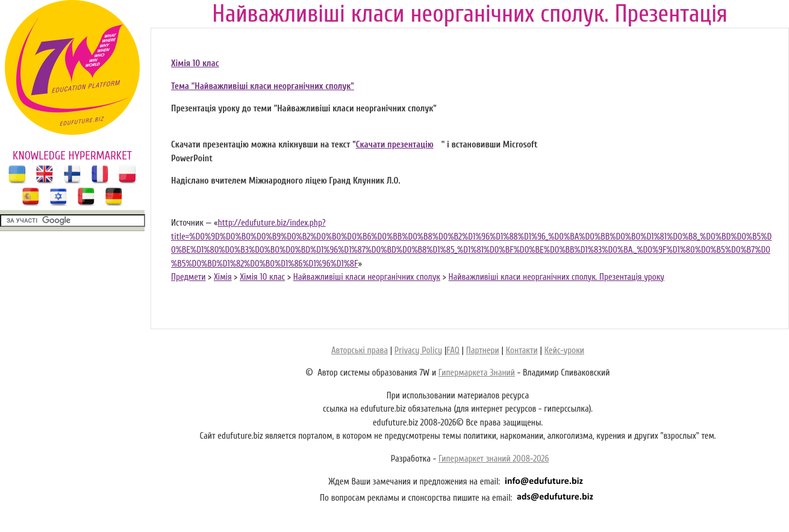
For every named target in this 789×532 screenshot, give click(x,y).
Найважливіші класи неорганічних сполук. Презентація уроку (557, 277)
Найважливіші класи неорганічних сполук (367, 277)
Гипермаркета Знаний (477, 373)
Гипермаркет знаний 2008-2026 (494, 459)
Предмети (188, 277)
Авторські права (360, 351)
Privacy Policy (418, 351)
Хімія (223, 277)
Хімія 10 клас (195, 63)
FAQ (453, 351)
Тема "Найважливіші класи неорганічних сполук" (263, 86)
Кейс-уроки (564, 351)
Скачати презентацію (395, 145)
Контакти (522, 351)
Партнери (483, 351)
